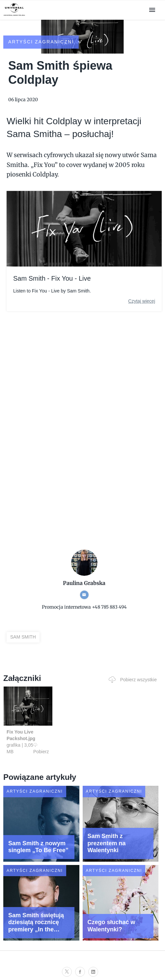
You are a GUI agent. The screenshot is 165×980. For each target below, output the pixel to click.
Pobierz (41, 748)
